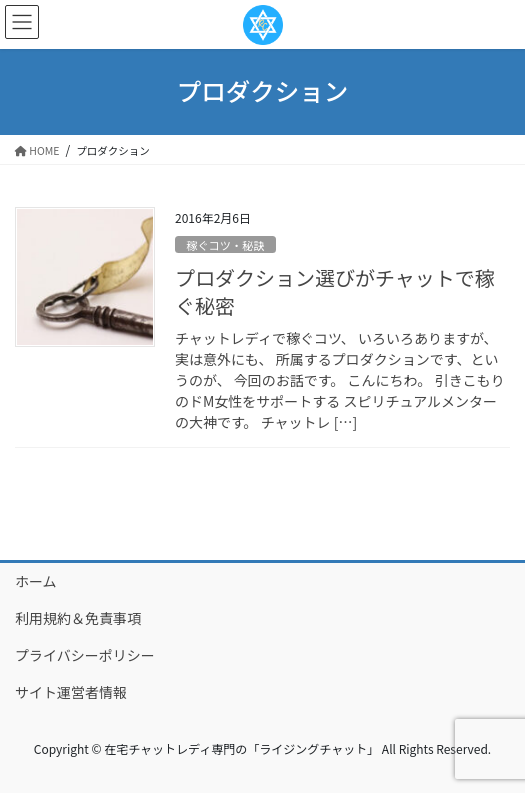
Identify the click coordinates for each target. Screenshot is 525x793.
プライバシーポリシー (85, 655)
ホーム (36, 581)
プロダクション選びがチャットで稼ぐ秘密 (335, 291)
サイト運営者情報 (71, 692)
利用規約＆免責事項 (78, 618)
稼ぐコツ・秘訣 (225, 245)
